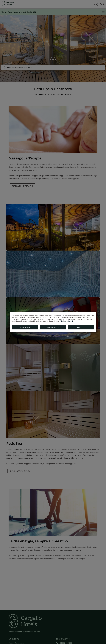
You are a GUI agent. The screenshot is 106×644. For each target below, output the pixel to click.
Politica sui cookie (67, 321)
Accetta (81, 327)
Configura (25, 327)
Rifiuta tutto (53, 327)
